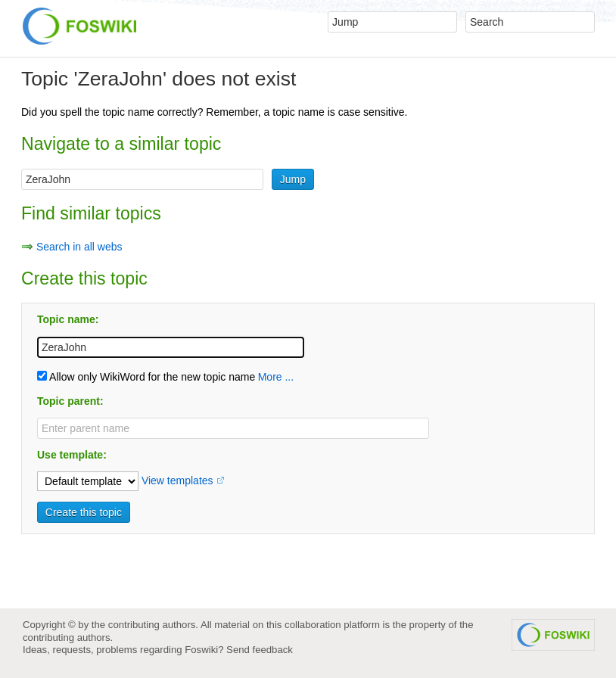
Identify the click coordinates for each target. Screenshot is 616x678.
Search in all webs (79, 247)
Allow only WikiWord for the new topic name (146, 377)
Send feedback (260, 650)
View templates (177, 481)
